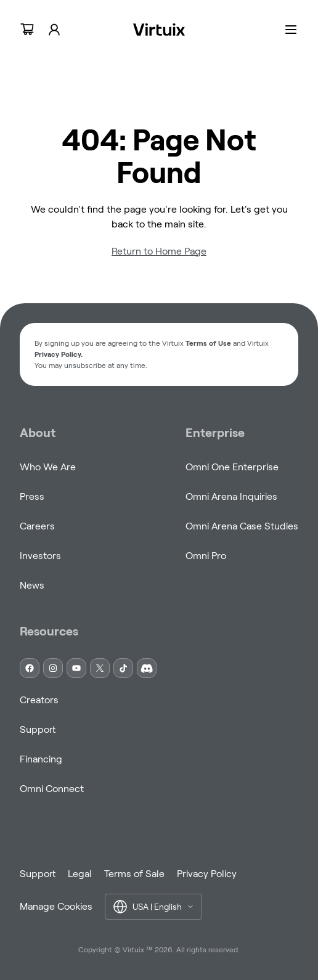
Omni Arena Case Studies (242, 526)
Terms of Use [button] (208, 343)
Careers (37, 526)
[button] (153, 907)
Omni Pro (206, 556)
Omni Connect (52, 789)
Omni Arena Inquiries (231, 496)
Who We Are (48, 467)
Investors (40, 556)
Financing (41, 759)
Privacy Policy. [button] (59, 354)
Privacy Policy (207, 874)
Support (38, 729)
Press (32, 496)
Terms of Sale (134, 874)
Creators (39, 700)
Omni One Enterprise (232, 467)
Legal (80, 874)
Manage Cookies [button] (56, 906)
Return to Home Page (159, 251)
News (32, 585)
